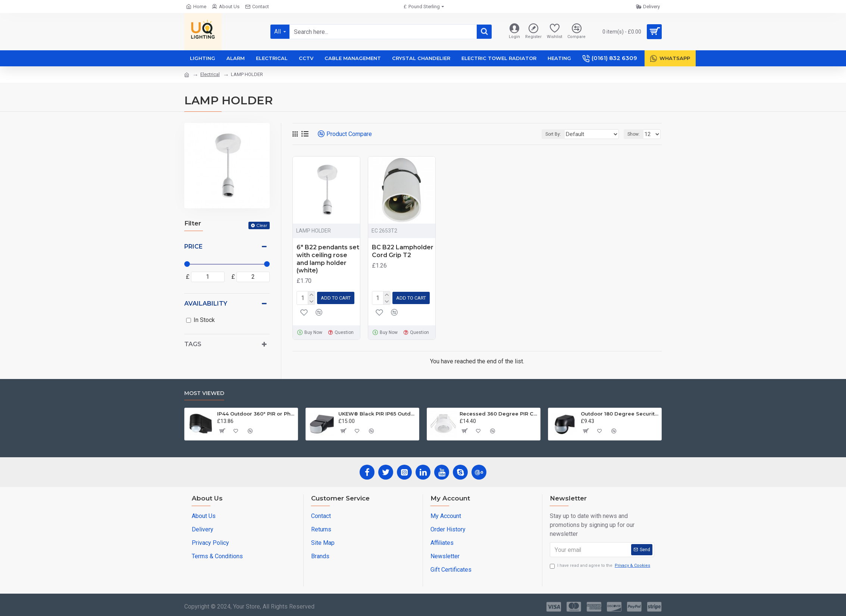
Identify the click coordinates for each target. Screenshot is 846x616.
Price (193, 247)
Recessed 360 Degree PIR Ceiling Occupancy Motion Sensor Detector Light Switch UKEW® (499, 412)
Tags (193, 344)
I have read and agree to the (601, 564)
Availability (206, 304)
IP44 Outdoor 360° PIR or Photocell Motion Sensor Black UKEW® (256, 412)
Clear (262, 225)
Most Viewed (204, 392)
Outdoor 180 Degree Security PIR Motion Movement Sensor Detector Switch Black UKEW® (620, 412)
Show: (636, 134)
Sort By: (565, 134)
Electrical (210, 74)
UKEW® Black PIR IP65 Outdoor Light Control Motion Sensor (377, 412)
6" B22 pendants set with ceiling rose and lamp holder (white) (328, 259)
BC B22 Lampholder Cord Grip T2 (403, 251)
